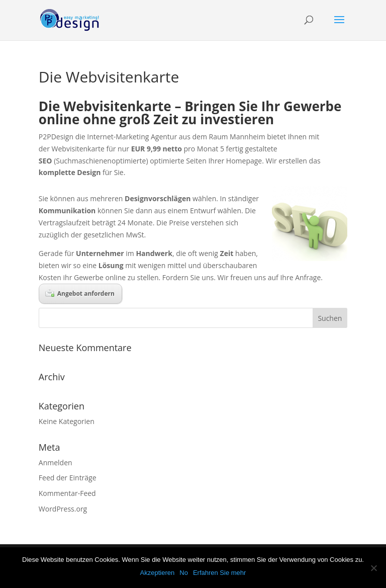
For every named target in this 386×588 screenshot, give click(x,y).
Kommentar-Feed (67, 493)
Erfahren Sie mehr (220, 573)
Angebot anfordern (80, 293)
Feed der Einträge (68, 478)
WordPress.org (63, 509)
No (184, 573)
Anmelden (56, 463)
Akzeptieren (158, 573)
